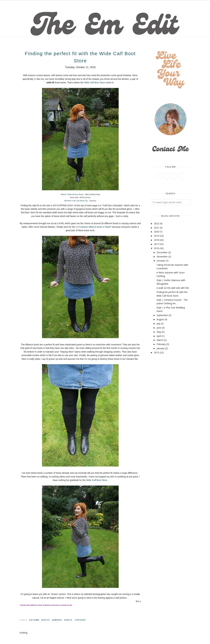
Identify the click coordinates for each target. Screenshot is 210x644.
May (159, 332)
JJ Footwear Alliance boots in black (93, 227)
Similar (88, 198)
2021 (157, 228)
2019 (157, 236)
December (162, 252)
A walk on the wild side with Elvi (173, 288)
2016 (157, 248)
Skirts (68, 620)
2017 (157, 244)
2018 (157, 240)
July (158, 324)
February (161, 344)
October (161, 261)
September (162, 315)
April (159, 336)
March (160, 340)
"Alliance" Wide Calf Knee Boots (72, 194)
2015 (157, 352)
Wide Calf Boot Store (95, 82)
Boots (46, 620)
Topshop (80, 620)
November (162, 257)
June (159, 328)
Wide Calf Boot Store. (97, 480)
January (160, 348)
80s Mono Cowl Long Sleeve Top (76, 201)
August (160, 319)
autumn (34, 620)
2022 (157, 223)
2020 (157, 232)
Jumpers (57, 620)
